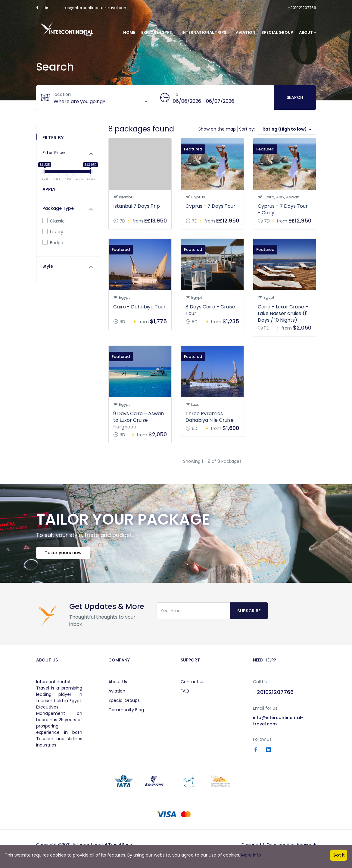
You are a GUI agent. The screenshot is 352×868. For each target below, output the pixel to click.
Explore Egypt (158, 32)
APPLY (49, 189)
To (176, 94)
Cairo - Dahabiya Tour (139, 307)
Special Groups (124, 702)
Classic (54, 221)
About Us (118, 683)
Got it (339, 855)
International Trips (206, 32)
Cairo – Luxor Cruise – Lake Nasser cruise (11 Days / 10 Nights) (283, 313)
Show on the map (217, 129)
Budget (54, 243)
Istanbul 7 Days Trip (137, 206)
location (63, 94)
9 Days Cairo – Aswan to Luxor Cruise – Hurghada (139, 420)
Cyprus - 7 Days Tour (210, 206)
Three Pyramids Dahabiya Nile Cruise (210, 417)
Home (129, 32)
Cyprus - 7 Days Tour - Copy (283, 209)
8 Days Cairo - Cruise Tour (210, 310)
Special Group (277, 32)
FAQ (185, 693)
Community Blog (126, 712)
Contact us (193, 683)
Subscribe (249, 613)
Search (295, 97)
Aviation (246, 32)
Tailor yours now (65, 554)
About (308, 32)
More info (251, 855)
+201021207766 (302, 8)
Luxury (53, 232)
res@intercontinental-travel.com (96, 8)
